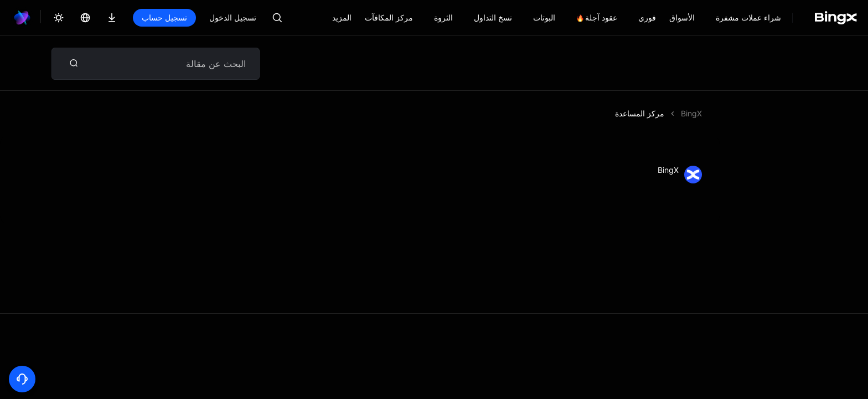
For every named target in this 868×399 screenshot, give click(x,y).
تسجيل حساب (164, 17)
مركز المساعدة (640, 113)
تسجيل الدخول (233, 17)
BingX (691, 113)
